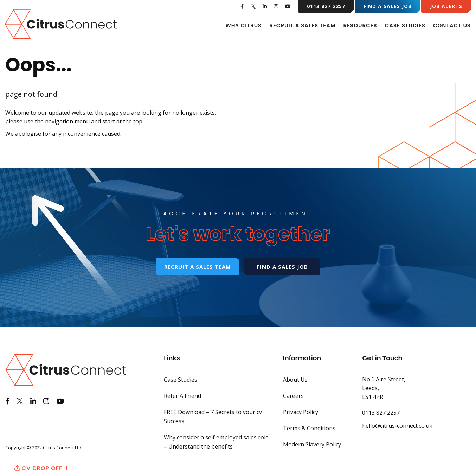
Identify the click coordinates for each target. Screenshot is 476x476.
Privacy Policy (301, 412)
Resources (360, 26)
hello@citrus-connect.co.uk (397, 426)
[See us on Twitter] (253, 6)
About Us (295, 380)
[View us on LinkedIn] (265, 6)
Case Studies (405, 26)
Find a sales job (282, 267)
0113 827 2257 (326, 6)
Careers (293, 396)
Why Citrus (243, 26)
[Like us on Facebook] (242, 6)
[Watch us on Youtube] (288, 6)
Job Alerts (446, 6)
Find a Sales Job (388, 6)
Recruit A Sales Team (302, 26)
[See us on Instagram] (276, 6)
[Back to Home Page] (62, 24)
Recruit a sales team (198, 267)
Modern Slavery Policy (312, 444)
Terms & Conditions (309, 428)
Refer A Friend (182, 396)
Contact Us (452, 26)
